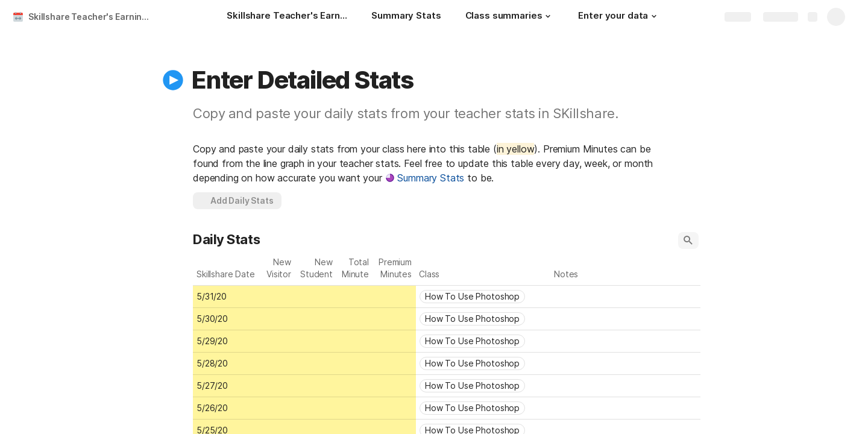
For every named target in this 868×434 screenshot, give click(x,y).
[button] (548, 16)
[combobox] (483, 297)
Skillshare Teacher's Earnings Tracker (93, 17)
